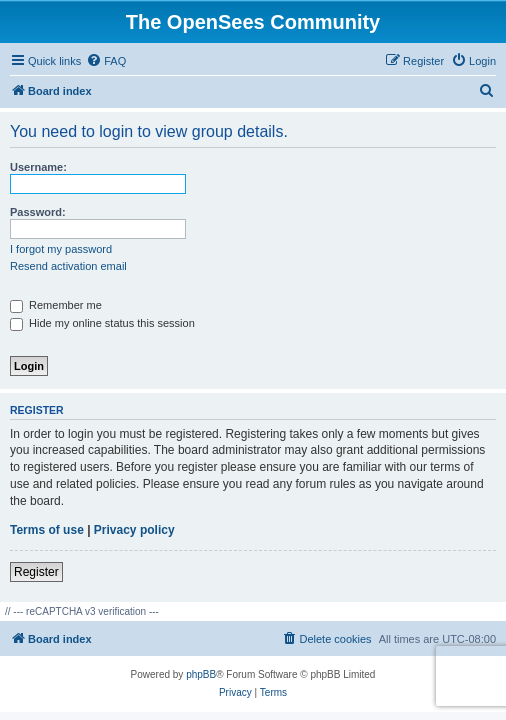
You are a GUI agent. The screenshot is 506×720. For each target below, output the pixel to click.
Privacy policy (134, 530)
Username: (38, 167)
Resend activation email (68, 266)
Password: (38, 212)
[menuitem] (106, 61)
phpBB (201, 674)
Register (36, 572)
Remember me (56, 305)
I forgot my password (61, 249)
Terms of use (47, 530)
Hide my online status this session (102, 323)
